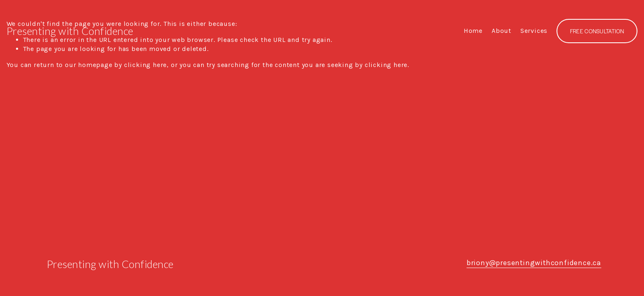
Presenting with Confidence (70, 31)
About (501, 31)
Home (473, 31)
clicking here (145, 65)
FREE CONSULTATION (597, 31)
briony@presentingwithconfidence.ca (534, 263)
